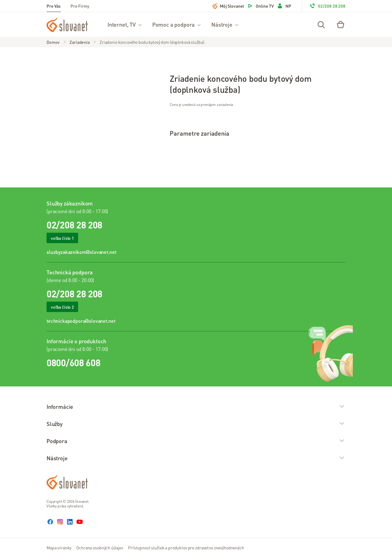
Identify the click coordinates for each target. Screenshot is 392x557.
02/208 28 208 (327, 6)
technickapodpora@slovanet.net (81, 321)
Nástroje (225, 24)
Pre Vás (54, 6)
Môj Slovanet (228, 6)
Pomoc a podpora (177, 24)
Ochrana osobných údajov (100, 548)
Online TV (260, 6)
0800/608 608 (73, 363)
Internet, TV (125, 24)
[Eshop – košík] (341, 24)
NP (284, 6)
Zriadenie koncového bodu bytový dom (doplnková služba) (152, 42)
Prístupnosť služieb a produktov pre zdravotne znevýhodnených (186, 548)
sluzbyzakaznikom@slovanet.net (81, 252)
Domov (53, 42)
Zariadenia (80, 42)
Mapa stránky (59, 548)
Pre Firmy (80, 6)
